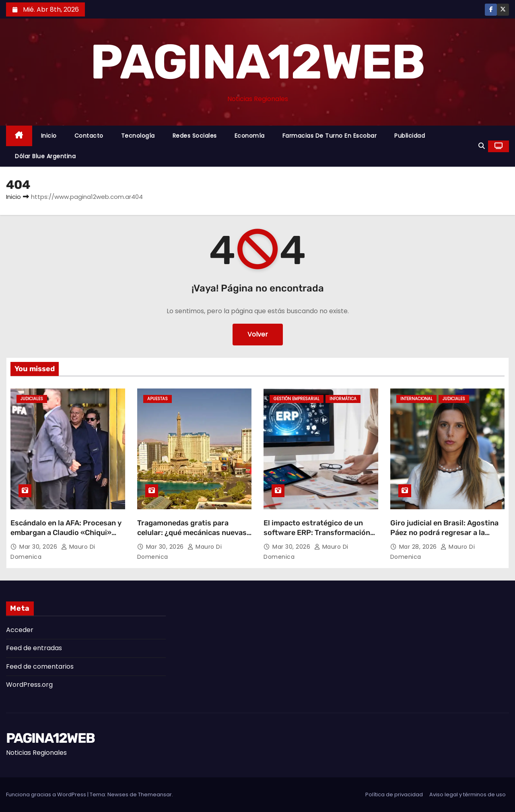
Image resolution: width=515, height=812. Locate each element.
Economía (250, 136)
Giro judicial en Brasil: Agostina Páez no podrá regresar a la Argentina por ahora (444, 533)
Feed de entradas (34, 648)
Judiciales (32, 399)
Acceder (20, 630)
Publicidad (410, 136)
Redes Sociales (195, 136)
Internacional (416, 399)
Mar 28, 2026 (419, 547)
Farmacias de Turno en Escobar (330, 136)
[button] (482, 146)
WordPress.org (29, 685)
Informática (343, 399)
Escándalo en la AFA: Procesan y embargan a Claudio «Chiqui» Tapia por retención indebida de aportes (66, 537)
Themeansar (155, 794)
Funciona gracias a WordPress (47, 794)
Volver (258, 334)
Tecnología (138, 136)
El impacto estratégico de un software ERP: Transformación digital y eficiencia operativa (317, 533)
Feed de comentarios (40, 666)
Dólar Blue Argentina (45, 156)
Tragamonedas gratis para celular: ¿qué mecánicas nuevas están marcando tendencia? (192, 533)
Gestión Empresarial (297, 399)
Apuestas (158, 399)
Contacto (89, 136)
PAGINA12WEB (257, 62)
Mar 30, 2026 (39, 547)
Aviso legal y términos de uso (468, 794)
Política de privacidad (394, 794)
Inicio (49, 136)
